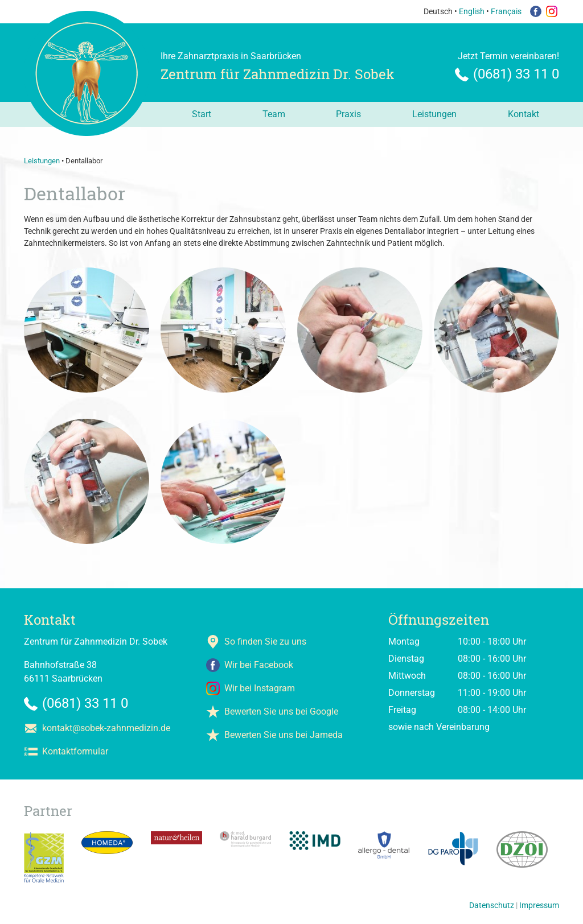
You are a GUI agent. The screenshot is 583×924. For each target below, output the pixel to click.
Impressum (539, 905)
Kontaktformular (75, 751)
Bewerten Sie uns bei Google (281, 711)
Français (506, 11)
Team (274, 114)
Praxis (348, 114)
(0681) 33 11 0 (516, 74)
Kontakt (524, 114)
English (472, 11)
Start (202, 114)
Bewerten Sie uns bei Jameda (284, 735)
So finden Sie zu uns (265, 642)
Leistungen (434, 114)
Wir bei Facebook (259, 665)
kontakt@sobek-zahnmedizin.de (106, 728)
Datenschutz (492, 905)
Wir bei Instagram (260, 688)
